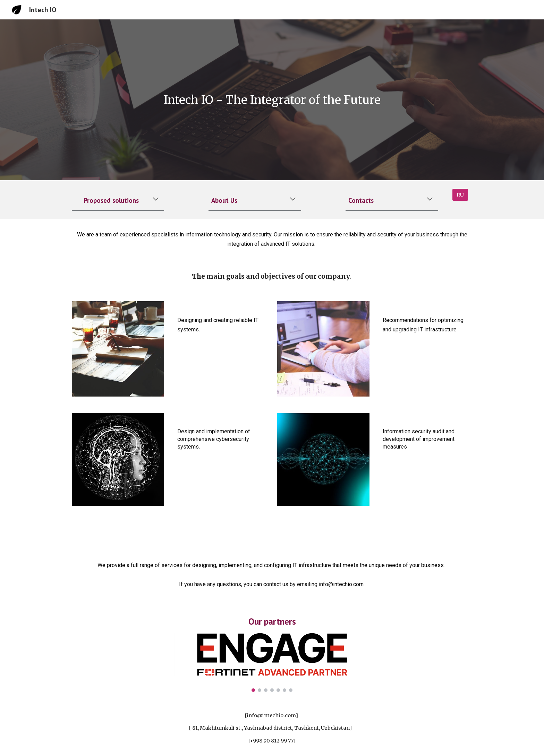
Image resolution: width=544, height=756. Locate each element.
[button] (156, 200)
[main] (272, 100)
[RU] (460, 195)
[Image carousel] (272, 662)
